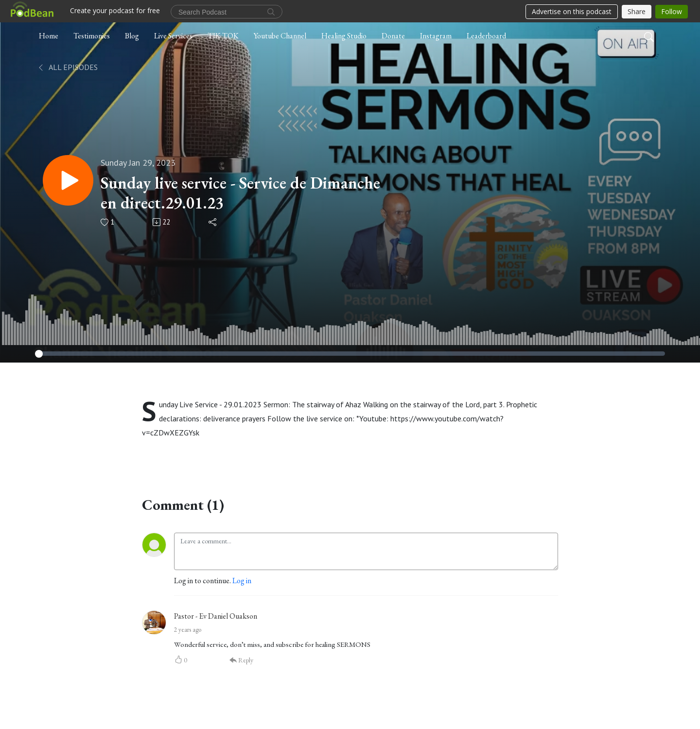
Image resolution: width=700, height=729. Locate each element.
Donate (393, 36)
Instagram (436, 36)
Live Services (173, 36)
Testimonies (92, 36)
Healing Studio (344, 36)
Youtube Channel (280, 36)
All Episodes (67, 67)
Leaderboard (486, 36)
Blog (132, 36)
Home (49, 36)
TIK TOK (223, 36)
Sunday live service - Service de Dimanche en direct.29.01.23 (240, 193)
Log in (242, 581)
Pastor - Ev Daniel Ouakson (216, 616)
